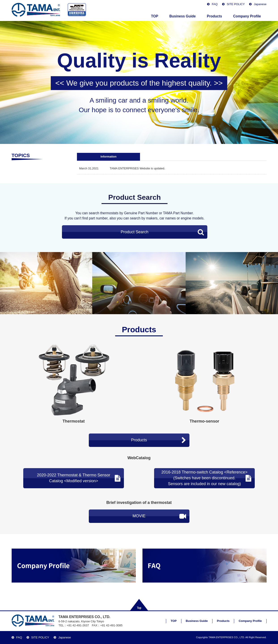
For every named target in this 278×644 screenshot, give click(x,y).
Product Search (162, 232)
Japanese (260, 4)
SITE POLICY (236, 4)
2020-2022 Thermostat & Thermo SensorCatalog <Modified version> (79, 478)
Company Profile (247, 16)
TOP (155, 16)
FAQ (215, 4)
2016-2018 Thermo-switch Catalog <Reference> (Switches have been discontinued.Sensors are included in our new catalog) (206, 478)
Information (108, 157)
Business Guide (183, 16)
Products (214, 16)
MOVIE (159, 516)
